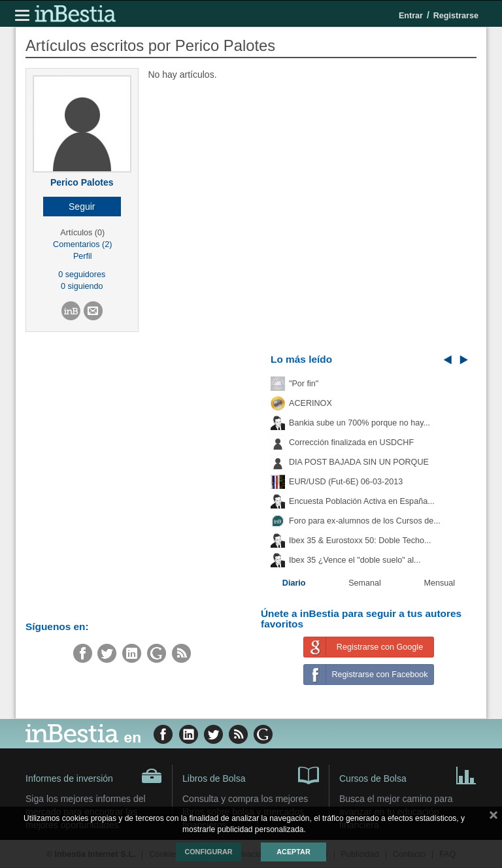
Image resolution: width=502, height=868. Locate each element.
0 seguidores (82, 275)
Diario (294, 583)
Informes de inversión (94, 776)
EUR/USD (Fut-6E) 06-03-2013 (346, 482)
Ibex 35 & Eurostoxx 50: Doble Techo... (360, 541)
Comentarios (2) (82, 244)
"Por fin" (304, 384)
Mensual (440, 583)
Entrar (411, 16)
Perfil (83, 256)
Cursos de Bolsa (408, 775)
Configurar (208, 852)
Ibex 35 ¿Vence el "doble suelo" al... (355, 560)
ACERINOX (310, 403)
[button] (82, 207)
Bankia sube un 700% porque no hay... (360, 423)
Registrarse (456, 16)
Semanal (365, 583)
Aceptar (293, 852)
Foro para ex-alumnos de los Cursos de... (365, 521)
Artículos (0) (82, 233)
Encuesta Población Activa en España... (362, 501)
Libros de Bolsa (251, 775)
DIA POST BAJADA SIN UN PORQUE (359, 462)
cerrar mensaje (494, 818)
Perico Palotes (82, 182)
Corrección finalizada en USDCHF (351, 442)
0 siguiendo (82, 286)
